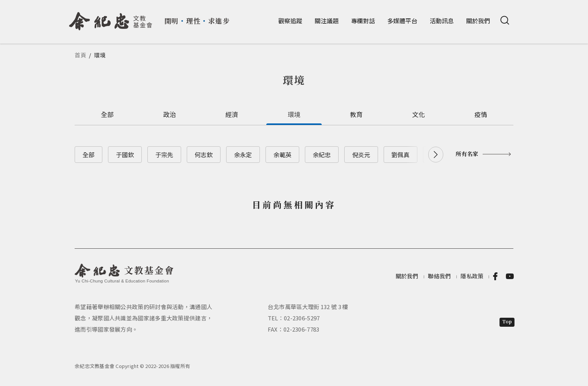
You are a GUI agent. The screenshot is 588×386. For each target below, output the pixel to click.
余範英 (282, 155)
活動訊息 (442, 21)
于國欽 (125, 155)
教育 (356, 114)
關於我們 (478, 21)
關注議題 (327, 21)
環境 (294, 114)
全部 (107, 114)
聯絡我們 (439, 276)
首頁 (81, 55)
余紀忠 (322, 155)
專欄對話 (363, 21)
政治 (170, 114)
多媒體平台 (402, 21)
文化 (419, 114)
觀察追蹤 (290, 21)
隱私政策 (472, 276)
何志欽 (204, 155)
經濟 (232, 114)
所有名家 (467, 154)
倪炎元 (361, 155)
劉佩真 (400, 155)
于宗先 (164, 155)
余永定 (243, 155)
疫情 (481, 114)
